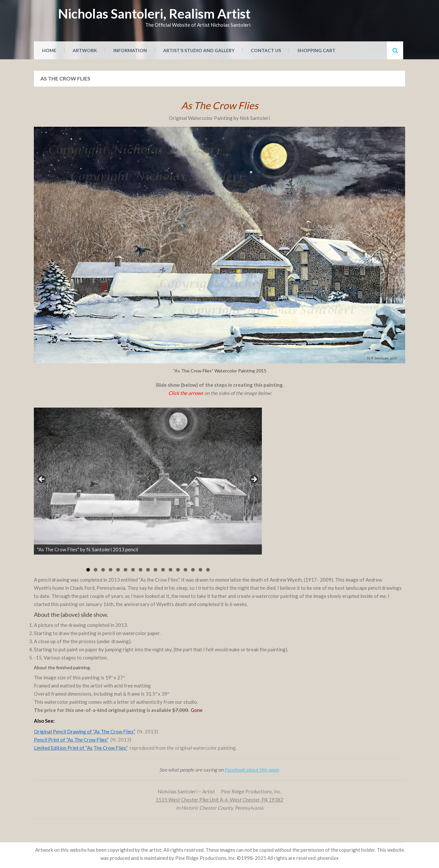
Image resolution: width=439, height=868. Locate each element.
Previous (42, 480)
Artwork (85, 50)
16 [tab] (200, 570)
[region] (148, 481)
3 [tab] (103, 570)
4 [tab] (111, 570)
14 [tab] (185, 570)
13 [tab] (178, 570)
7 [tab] (133, 570)
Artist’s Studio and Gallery (199, 50)
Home (49, 50)
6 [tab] (126, 570)
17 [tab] (208, 570)
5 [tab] (118, 570)
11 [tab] (163, 570)
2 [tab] (96, 570)
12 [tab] (170, 570)
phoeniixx (328, 858)
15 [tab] (193, 570)
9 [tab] (148, 570)
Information (130, 50)
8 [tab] (141, 570)
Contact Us (266, 50)
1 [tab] (88, 570)
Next (254, 480)
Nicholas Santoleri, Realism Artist (154, 14)
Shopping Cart (316, 50)
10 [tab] (156, 570)
